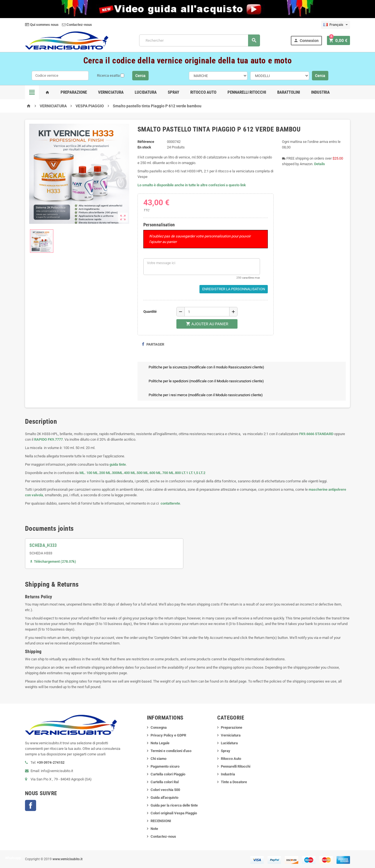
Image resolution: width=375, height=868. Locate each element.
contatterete (170, 503)
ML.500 (137, 473)
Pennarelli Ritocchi (247, 92)
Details (320, 164)
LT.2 (202, 473)
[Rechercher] (200, 40)
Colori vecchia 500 (165, 790)
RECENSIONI (161, 821)
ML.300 (112, 473)
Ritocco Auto (203, 92)
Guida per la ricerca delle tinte (174, 805)
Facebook (31, 805)
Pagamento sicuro (165, 766)
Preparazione (74, 92)
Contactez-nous (77, 25)
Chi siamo (158, 759)
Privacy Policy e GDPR (168, 735)
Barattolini (289, 92)
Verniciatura (111, 92)
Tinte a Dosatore (234, 782)
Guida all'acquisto (164, 798)
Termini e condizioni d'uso (171, 751)
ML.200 (99, 473)
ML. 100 (86, 473)
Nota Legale (160, 743)
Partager (153, 344)
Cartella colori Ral (165, 782)
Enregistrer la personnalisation (234, 289)
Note (154, 829)
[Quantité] (207, 312)
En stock (144, 147)
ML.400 (124, 473)
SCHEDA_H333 (43, 545)
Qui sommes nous (42, 25)
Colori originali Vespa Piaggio (174, 813)
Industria (320, 92)
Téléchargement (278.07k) (53, 561)
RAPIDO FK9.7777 (48, 439)
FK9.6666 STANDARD (316, 434)
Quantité (150, 312)
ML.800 (175, 473)
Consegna (159, 727)
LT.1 (185, 473)
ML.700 (162, 473)
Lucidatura (146, 92)
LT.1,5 (193, 473)
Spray (173, 92)
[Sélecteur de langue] (336, 25)
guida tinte (117, 464)
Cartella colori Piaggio (168, 774)
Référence (146, 142)
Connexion (308, 40)
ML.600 (149, 473)
